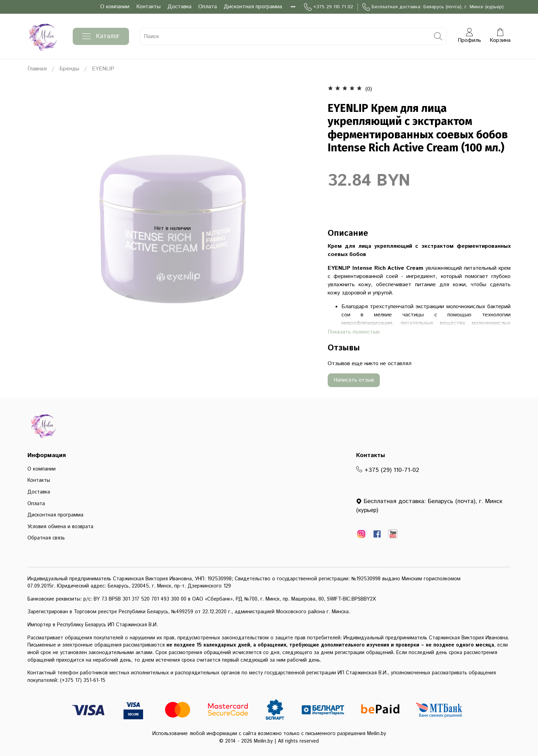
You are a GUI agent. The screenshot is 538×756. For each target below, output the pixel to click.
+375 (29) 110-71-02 (388, 470)
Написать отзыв (354, 380)
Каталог (101, 36)
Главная (37, 69)
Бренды (69, 69)
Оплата (208, 7)
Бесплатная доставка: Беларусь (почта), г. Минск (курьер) (433, 7)
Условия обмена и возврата (60, 527)
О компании (115, 7)
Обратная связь (46, 538)
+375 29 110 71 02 (329, 7)
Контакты (148, 7)
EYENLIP (103, 69)
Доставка (179, 7)
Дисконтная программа (253, 7)
